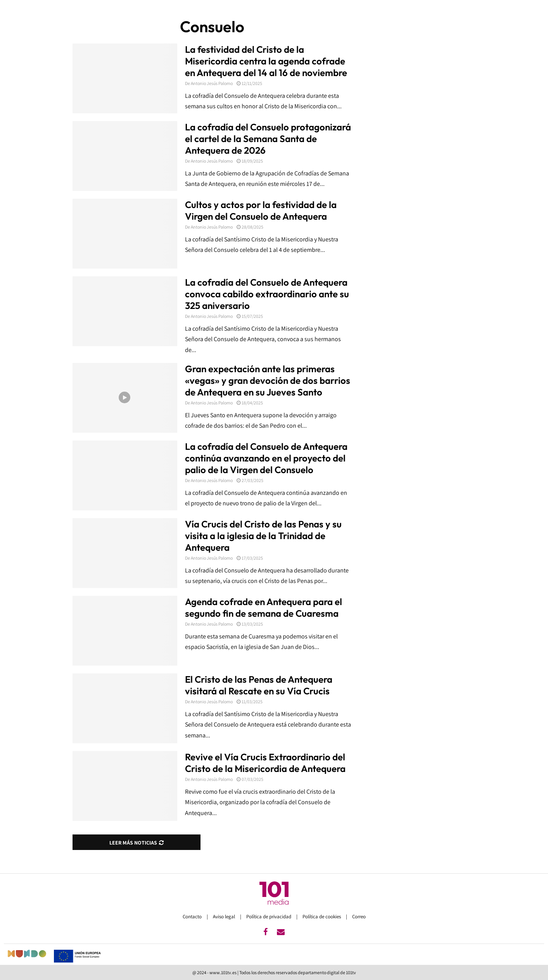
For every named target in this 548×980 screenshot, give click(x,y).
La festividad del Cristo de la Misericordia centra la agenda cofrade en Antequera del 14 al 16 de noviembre (266, 61)
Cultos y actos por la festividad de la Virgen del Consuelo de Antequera (261, 210)
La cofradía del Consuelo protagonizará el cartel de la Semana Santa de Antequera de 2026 (268, 139)
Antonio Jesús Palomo (212, 83)
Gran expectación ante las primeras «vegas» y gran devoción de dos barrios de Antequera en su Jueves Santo (268, 380)
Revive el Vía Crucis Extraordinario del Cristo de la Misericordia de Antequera (265, 763)
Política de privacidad (269, 917)
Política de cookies (322, 917)
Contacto (193, 917)
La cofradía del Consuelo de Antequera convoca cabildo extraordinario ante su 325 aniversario (267, 294)
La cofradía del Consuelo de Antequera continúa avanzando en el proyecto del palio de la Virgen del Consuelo (266, 458)
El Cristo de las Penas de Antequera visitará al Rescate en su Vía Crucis (259, 685)
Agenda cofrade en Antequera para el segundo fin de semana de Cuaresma (264, 607)
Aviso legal (225, 917)
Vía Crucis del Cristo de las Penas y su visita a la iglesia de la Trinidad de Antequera (263, 536)
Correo (359, 917)
